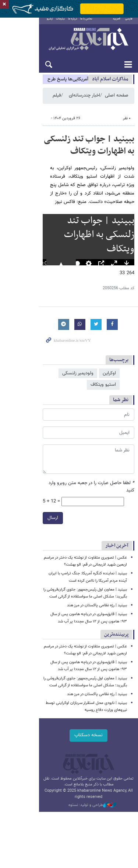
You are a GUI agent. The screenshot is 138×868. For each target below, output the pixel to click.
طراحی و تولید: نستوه (73, 799)
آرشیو (34, 24)
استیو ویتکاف (40, 392)
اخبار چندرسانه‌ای (84, 101)
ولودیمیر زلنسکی (78, 392)
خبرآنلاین (69, 45)
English (104, 24)
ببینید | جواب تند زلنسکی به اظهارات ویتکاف (70, 150)
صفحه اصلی (117, 101)
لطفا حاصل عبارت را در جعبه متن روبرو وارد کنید (87, 490)
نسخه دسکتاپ (69, 735)
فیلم (57, 101)
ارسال (14, 517)
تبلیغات (44, 24)
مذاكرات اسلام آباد (110, 84)
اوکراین (109, 392)
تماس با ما (70, 24)
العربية (117, 24)
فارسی (129, 24)
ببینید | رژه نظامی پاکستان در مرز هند (97, 605)
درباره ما (56, 24)
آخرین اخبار (117, 546)
